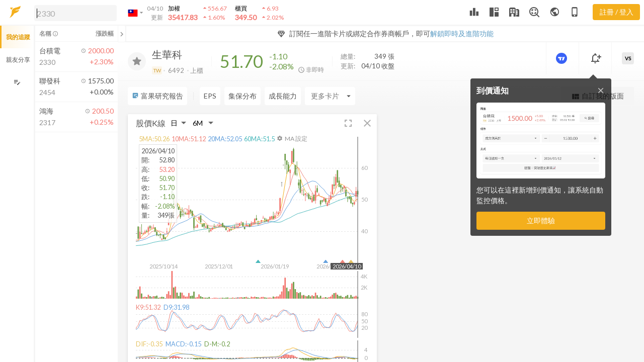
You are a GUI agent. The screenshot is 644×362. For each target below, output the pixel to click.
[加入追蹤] (137, 61)
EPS (210, 96)
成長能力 (283, 96)
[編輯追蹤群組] (17, 82)
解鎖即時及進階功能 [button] (462, 33)
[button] (73, 13)
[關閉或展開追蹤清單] (122, 34)
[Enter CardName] (330, 96)
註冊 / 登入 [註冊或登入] (617, 12)
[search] (75, 13)
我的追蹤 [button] (18, 37)
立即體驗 (541, 220)
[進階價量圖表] (562, 58)
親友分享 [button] (18, 60)
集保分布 (243, 96)
